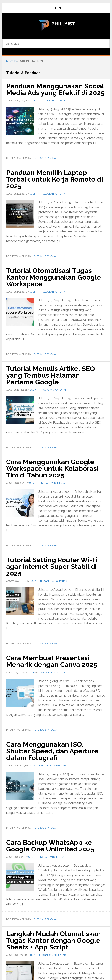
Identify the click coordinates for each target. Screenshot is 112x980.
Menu (59, 8)
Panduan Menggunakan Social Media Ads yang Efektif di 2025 (55, 89)
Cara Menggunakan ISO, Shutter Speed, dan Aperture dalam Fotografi (52, 751)
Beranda (11, 61)
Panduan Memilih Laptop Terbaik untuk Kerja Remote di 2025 (55, 179)
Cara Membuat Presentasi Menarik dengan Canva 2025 (52, 661)
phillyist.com (56, 25)
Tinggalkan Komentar (53, 101)
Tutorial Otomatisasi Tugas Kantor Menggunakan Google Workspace (53, 277)
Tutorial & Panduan (46, 158)
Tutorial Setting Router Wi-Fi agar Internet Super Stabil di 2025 (52, 566)
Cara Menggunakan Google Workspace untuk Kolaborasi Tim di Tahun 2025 (52, 468)
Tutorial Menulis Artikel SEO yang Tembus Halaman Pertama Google (51, 375)
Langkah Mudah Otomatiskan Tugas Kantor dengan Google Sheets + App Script (53, 940)
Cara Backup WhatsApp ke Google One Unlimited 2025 (50, 846)
